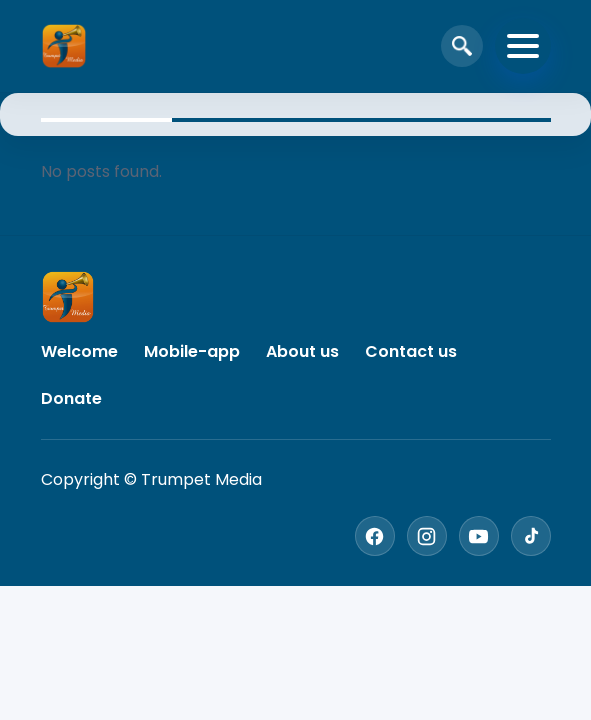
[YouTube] (479, 536)
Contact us (411, 351)
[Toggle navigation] (523, 46)
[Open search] (462, 46)
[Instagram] (427, 536)
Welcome (79, 351)
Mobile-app (192, 351)
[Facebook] (375, 536)
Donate (71, 398)
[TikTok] (531, 536)
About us (302, 351)
